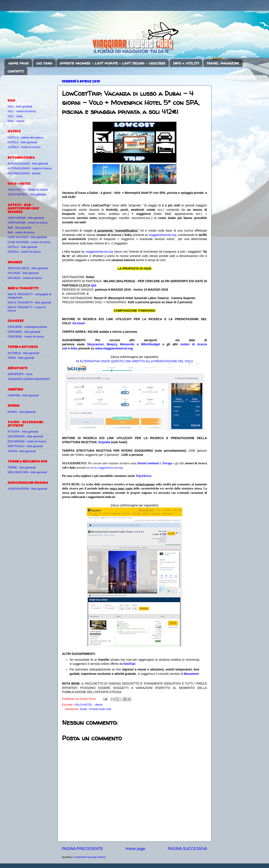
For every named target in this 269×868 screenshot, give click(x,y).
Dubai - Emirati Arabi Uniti (95, 709)
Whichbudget (151, 344)
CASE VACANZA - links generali (27, 237)
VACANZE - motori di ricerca (25, 278)
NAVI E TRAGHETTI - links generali (29, 303)
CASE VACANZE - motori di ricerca (29, 242)
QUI (94, 285)
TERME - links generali (22, 468)
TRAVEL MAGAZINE (223, 63)
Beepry (112, 344)
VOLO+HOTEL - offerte (88, 705)
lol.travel (79, 323)
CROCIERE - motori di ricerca (26, 337)
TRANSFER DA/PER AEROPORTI (29, 379)
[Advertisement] (33, 85)
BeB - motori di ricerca (21, 232)
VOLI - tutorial (16, 121)
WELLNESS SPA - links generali (27, 472)
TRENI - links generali (21, 358)
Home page (135, 849)
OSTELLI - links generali (22, 247)
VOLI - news (15, 116)
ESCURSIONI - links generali (25, 436)
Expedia (104, 442)
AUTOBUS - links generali (23, 353)
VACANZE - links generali (23, 273)
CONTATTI (16, 71)
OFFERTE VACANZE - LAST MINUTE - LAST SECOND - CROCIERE (112, 63)
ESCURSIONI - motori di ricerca (27, 441)
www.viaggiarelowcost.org (114, 348)
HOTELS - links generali (22, 142)
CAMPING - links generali (23, 395)
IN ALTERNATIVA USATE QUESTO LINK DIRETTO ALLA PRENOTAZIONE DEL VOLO (134, 361)
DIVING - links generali (21, 412)
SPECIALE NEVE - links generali (28, 268)
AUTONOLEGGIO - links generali (28, 164)
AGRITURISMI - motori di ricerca (27, 223)
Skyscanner (95, 344)
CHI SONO (44, 63)
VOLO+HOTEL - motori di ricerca (28, 190)
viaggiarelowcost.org (162, 235)
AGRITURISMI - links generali (26, 218)
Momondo (127, 344)
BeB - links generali (19, 228)
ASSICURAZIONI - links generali (27, 489)
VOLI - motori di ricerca (22, 111)
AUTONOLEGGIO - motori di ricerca (30, 168)
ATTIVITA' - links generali (23, 432)
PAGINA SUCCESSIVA (187, 849)
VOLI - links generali (20, 107)
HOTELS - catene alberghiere (26, 138)
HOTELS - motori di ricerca (24, 147)
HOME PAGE (19, 63)
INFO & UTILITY (186, 63)
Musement (191, 674)
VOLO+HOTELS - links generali (27, 194)
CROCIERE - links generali (24, 332)
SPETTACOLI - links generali (25, 446)
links (74, 348)
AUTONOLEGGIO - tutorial (24, 173)
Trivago (167, 463)
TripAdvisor (143, 476)
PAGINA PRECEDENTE (82, 849)
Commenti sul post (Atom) (90, 857)
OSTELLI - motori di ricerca (24, 252)
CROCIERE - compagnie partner (27, 327)
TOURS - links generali (22, 451)
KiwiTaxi (129, 664)
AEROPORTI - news (20, 374)
